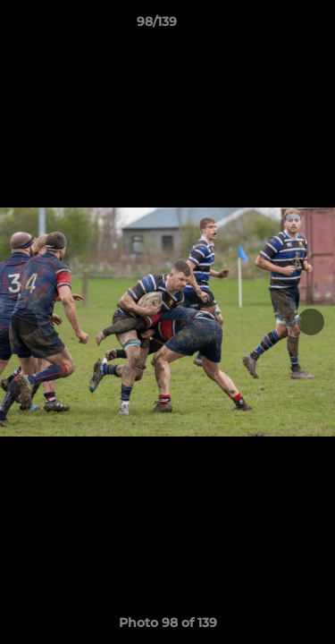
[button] (271, 26)
